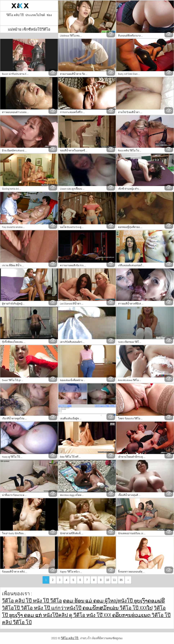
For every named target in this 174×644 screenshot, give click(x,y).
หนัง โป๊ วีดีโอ (47, 601)
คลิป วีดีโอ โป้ (17, 622)
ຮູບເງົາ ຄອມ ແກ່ (26, 615)
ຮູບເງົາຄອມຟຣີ (149, 601)
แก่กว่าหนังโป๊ (67, 608)
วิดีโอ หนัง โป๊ (36, 608)
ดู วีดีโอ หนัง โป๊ (86, 615)
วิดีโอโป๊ (11, 608)
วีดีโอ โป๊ (130, 608)
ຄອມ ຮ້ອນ (74, 601)
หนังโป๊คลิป (56, 615)
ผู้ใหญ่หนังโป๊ (119, 601)
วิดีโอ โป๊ (161, 615)
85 (121, 580)
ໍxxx (108, 615)
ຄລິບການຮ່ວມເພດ (132, 615)
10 (108, 580)
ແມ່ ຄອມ (95, 601)
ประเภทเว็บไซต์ (35, 15)
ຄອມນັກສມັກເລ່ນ (101, 608)
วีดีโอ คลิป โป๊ (15, 15)
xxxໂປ (146, 608)
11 (114, 580)
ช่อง (49, 15)
